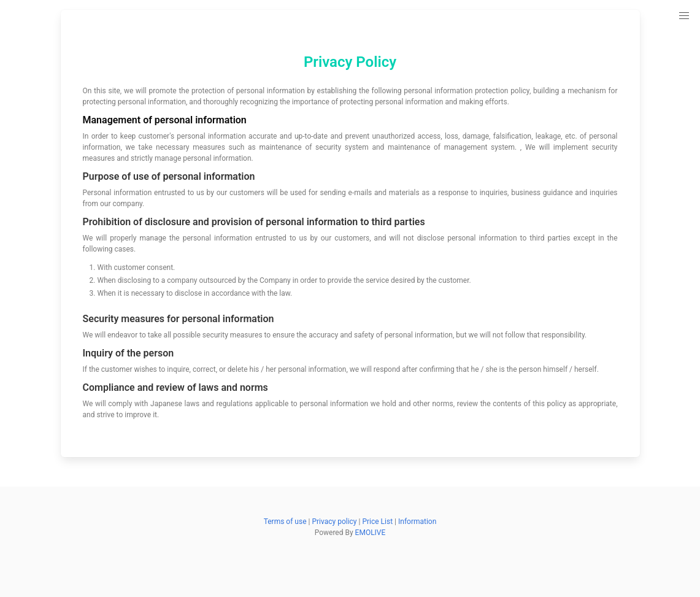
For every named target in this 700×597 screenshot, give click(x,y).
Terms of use (285, 522)
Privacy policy (334, 522)
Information (417, 522)
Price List (377, 522)
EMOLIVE (371, 533)
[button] (684, 16)
